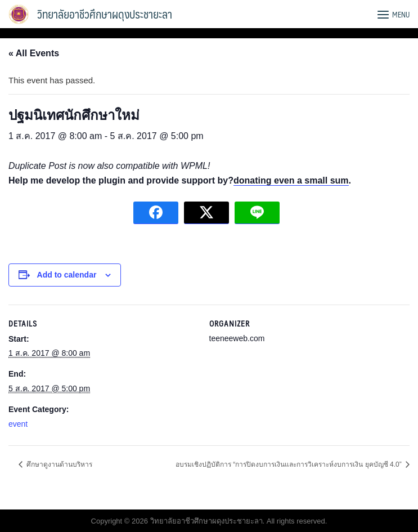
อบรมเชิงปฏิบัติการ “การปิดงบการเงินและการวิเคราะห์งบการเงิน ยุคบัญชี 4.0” (289, 464)
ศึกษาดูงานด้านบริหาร (59, 464)
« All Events (34, 53)
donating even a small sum (291, 180)
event (18, 424)
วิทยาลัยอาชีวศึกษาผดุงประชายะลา (105, 14)
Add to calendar (67, 275)
